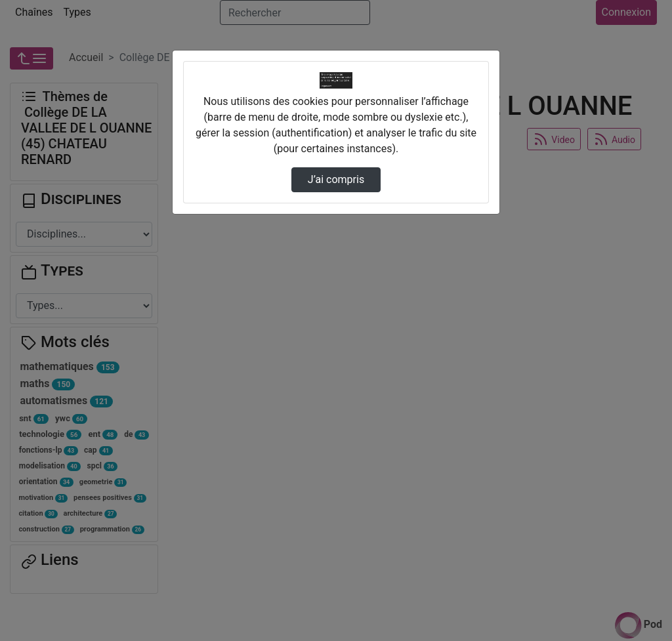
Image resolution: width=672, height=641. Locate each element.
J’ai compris (336, 179)
